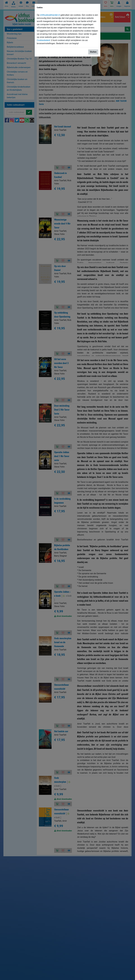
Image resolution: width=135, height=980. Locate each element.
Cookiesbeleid (43, 40)
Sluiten (93, 52)
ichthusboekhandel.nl (50, 15)
